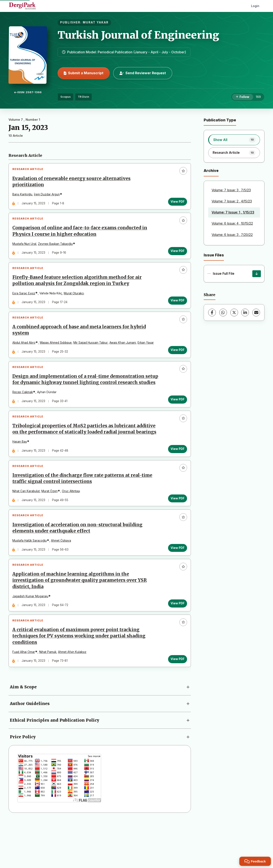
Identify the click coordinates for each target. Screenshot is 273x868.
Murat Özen (51, 526)
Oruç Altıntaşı (73, 526)
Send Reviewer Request (143, 73)
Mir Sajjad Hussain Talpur (92, 355)
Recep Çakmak (24, 414)
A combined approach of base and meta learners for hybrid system (81, 342)
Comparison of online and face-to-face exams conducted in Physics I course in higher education (81, 236)
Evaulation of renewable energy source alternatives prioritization (73, 183)
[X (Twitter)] (234, 313)
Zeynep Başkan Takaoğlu (57, 249)
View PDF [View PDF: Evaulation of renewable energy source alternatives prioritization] (176, 203)
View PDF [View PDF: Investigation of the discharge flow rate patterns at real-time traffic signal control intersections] (176, 533)
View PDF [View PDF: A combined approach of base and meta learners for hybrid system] (176, 362)
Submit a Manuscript (84, 73)
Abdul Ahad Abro (26, 355)
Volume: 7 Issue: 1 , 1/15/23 (233, 212)
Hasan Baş (21, 473)
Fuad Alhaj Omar (25, 697)
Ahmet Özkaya (63, 579)
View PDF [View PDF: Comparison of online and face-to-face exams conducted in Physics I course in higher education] (176, 256)
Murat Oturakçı (76, 302)
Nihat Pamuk (49, 697)
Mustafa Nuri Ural (26, 249)
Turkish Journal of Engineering (138, 35)
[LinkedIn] (245, 313)
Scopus (65, 97)
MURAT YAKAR (96, 22)
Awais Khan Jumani (124, 355)
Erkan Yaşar (147, 355)
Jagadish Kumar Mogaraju (32, 638)
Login (255, 6)
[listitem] (234, 140)
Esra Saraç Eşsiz (25, 302)
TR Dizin (83, 97)
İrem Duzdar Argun (49, 196)
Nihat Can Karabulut (28, 526)
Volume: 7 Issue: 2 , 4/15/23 (232, 201)
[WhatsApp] (223, 313)
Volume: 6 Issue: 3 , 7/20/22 (232, 235)
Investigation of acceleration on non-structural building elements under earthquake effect (79, 566)
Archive (211, 171)
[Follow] (243, 97)
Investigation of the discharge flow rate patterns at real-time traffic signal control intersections (84, 513)
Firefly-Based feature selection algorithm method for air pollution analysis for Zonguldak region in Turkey (79, 289)
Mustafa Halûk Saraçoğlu (31, 579)
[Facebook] (212, 313)
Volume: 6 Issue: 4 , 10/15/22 (232, 223)
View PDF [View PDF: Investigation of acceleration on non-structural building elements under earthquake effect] (176, 586)
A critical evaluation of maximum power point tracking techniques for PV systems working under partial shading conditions (81, 681)
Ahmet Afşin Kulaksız (74, 697)
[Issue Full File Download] (257, 274)
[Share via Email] (256, 313)
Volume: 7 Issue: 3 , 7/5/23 (231, 190)
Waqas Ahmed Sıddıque (57, 355)
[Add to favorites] (182, 173)
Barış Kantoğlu (24, 196)
